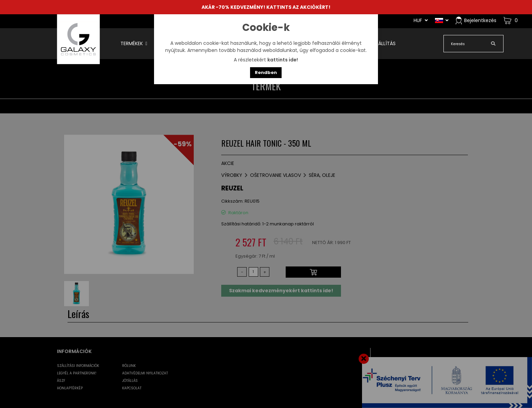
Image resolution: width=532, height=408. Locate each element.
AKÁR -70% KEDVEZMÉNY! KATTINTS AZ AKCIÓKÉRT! (266, 7)
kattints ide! (283, 60)
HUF (421, 20)
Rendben (266, 72)
